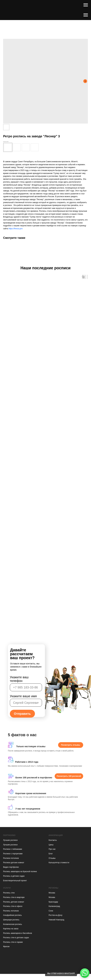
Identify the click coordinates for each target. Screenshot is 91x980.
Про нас (52, 849)
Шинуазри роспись (11, 920)
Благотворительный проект (15, 881)
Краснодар (53, 902)
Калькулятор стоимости (59, 863)
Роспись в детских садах (14, 876)
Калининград (54, 906)
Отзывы (52, 858)
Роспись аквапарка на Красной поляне (20, 871)
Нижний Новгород (56, 920)
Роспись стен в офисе (13, 906)
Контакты (53, 840)
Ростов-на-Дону (56, 915)
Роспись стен (9, 893)
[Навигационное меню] (86, 5)
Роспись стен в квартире (14, 897)
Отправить (22, 714)
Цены (51, 845)
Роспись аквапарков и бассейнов (18, 933)
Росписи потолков (11, 858)
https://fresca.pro (16, 229)
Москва (52, 893)
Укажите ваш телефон (19, 679)
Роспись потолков (11, 911)
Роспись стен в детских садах (16, 938)
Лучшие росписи (10, 840)
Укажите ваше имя (23, 696)
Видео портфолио (11, 867)
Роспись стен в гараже (13, 942)
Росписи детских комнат (14, 863)
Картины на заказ (11, 929)
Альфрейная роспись (12, 915)
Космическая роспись (13, 924)
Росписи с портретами (13, 854)
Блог (51, 854)
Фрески (6, 946)
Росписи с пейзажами (13, 849)
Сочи (51, 911)
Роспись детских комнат (14, 902)
